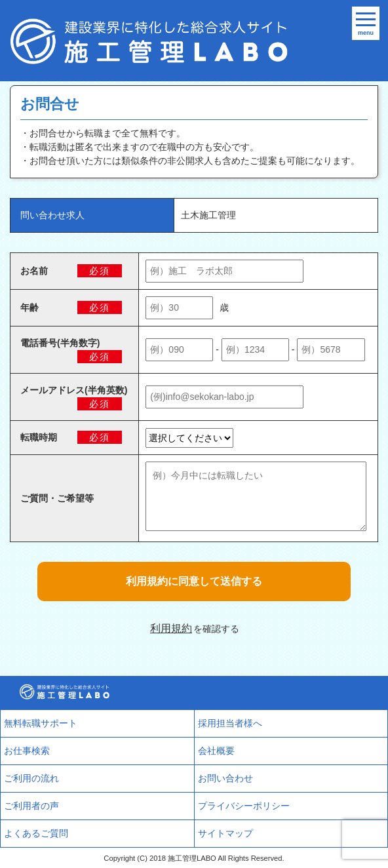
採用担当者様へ (230, 723)
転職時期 (39, 437)
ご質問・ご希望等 (57, 498)
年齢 (29, 307)
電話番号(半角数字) (60, 343)
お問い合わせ (225, 778)
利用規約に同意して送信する (194, 581)
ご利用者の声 (31, 806)
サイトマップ (225, 833)
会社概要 (216, 751)
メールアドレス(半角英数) (74, 390)
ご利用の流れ (31, 778)
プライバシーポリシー (244, 806)
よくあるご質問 (36, 833)
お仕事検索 (27, 751)
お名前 (34, 271)
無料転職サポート (41, 723)
